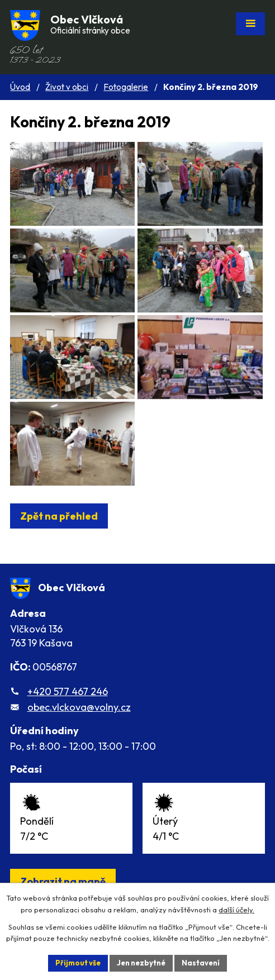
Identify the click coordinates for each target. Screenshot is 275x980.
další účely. (236, 910)
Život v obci (67, 87)
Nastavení (201, 963)
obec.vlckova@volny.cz (79, 707)
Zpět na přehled (59, 516)
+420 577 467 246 (68, 691)
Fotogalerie (126, 87)
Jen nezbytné (141, 963)
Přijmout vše (78, 963)
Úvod (20, 87)
